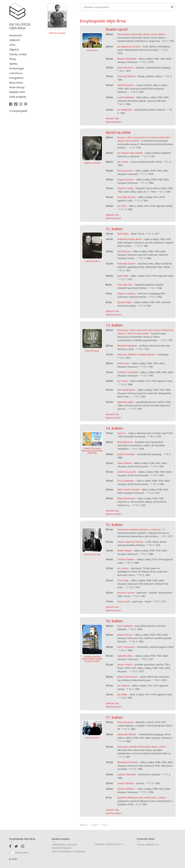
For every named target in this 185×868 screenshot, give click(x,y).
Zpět (95, 825)
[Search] (128, 7)
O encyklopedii (18, 111)
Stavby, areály (18, 54)
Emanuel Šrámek (126, 76)
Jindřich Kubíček (126, 454)
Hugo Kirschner (126, 179)
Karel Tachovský (126, 647)
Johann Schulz (125, 635)
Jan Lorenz (123, 568)
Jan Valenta (123, 686)
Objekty (14, 49)
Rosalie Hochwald (127, 59)
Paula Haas (123, 363)
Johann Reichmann (127, 677)
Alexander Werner (127, 734)
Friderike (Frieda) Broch (130, 239)
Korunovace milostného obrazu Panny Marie (141, 34)
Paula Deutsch (125, 171)
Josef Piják (123, 276)
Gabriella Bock (125, 656)
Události (15, 40)
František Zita (125, 285)
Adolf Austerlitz (126, 85)
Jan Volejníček (125, 110)
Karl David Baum (126, 390)
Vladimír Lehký (125, 188)
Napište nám (17, 92)
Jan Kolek (122, 694)
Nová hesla (16, 83)
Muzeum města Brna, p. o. (109, 844)
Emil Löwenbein (126, 481)
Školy (13, 59)
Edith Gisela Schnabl (128, 490)
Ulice (12, 45)
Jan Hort (122, 206)
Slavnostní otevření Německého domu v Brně (141, 747)
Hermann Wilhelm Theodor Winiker (136, 354)
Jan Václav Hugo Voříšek (130, 153)
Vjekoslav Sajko (125, 402)
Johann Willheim (126, 789)
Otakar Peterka (126, 783)
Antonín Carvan (126, 593)
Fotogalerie (16, 78)
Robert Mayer (125, 551)
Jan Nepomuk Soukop (129, 46)
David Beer (123, 234)
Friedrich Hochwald (128, 372)
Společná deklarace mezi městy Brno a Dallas (141, 798)
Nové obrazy (17, 87)
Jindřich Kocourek (127, 472)
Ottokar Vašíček (126, 559)
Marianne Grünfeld (127, 762)
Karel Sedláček (125, 626)
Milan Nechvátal (126, 498)
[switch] (11, 852)
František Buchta (126, 197)
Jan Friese (122, 381)
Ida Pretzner (124, 251)
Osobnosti (16, 35)
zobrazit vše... (113, 118)
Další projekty (18, 97)
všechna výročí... (114, 122)
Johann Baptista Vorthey (130, 542)
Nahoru (84, 825)
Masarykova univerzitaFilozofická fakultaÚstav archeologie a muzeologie (68, 848)
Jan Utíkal (123, 162)
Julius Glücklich (125, 68)
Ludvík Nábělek (126, 97)
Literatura (16, 73)
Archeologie (17, 68)
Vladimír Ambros (126, 293)
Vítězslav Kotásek (57, 33)
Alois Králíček (124, 463)
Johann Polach (125, 665)
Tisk (104, 825)
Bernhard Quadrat (127, 346)
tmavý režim (22, 852)
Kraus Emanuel (125, 722)
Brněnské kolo (125, 442)
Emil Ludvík (124, 601)
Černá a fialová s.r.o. (148, 845)
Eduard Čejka (124, 302)
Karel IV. (122, 433)
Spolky (13, 64)
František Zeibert (127, 264)
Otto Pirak (123, 580)
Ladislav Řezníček (127, 774)
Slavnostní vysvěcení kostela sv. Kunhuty (139, 529)
